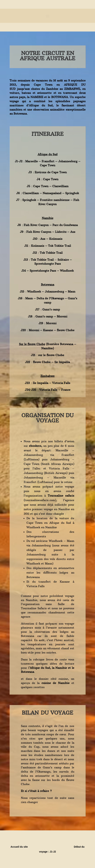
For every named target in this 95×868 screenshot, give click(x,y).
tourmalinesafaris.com (40, 500)
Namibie (61, 668)
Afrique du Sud (40, 668)
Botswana (28, 672)
